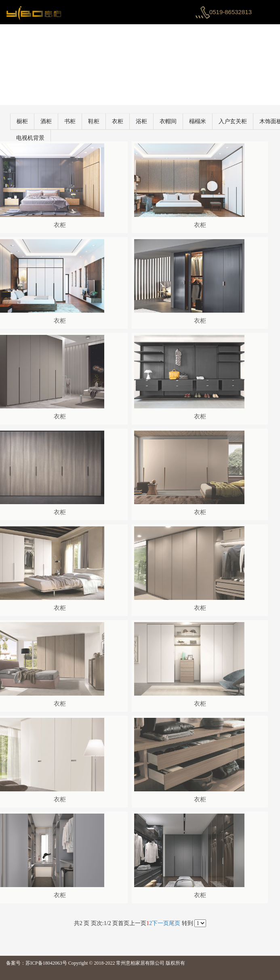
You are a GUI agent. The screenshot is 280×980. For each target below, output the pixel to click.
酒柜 (58, 121)
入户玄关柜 (245, 121)
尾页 (175, 923)
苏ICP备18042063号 (46, 963)
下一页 (160, 923)
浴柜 (154, 121)
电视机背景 (42, 138)
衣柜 (130, 121)
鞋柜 (106, 121)
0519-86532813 (231, 12)
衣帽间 (180, 121)
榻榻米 (210, 121)
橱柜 (34, 121)
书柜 (82, 121)
